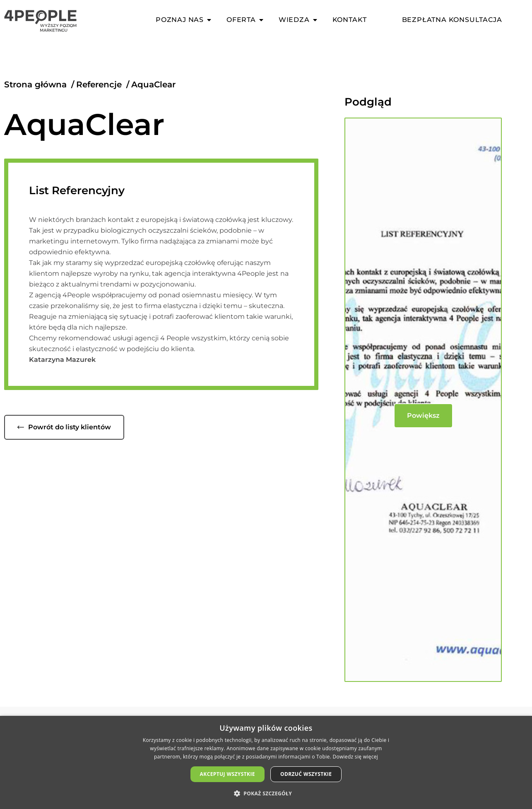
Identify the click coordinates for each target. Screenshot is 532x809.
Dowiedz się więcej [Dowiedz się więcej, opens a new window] (355, 757)
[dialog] (266, 762)
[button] (266, 794)
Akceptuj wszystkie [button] (227, 774)
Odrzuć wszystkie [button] (306, 774)
